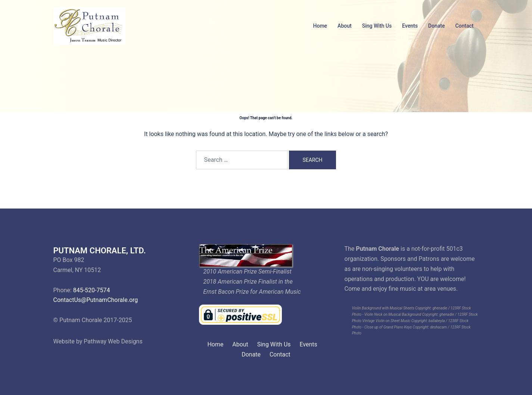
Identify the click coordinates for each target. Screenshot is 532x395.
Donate (437, 26)
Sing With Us (377, 26)
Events (410, 26)
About (345, 26)
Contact (464, 26)
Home (320, 26)
